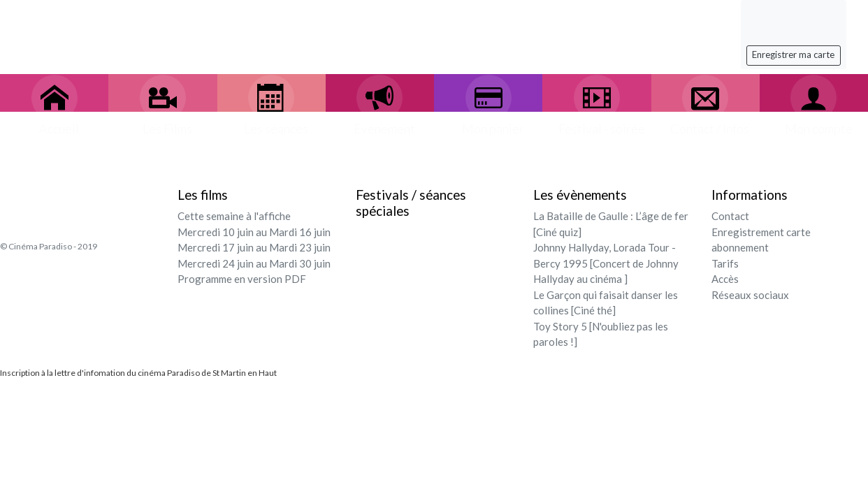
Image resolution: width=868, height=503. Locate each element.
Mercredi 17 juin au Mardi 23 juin (254, 247)
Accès (725, 279)
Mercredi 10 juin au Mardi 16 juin (254, 232)
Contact (730, 216)
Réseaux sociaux (750, 295)
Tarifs (725, 263)
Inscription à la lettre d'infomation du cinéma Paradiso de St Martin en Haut (138, 373)
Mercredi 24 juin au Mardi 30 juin (254, 263)
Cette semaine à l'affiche (234, 216)
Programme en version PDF (242, 279)
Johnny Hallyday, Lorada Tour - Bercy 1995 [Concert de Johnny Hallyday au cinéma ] (606, 263)
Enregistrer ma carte (793, 54)
